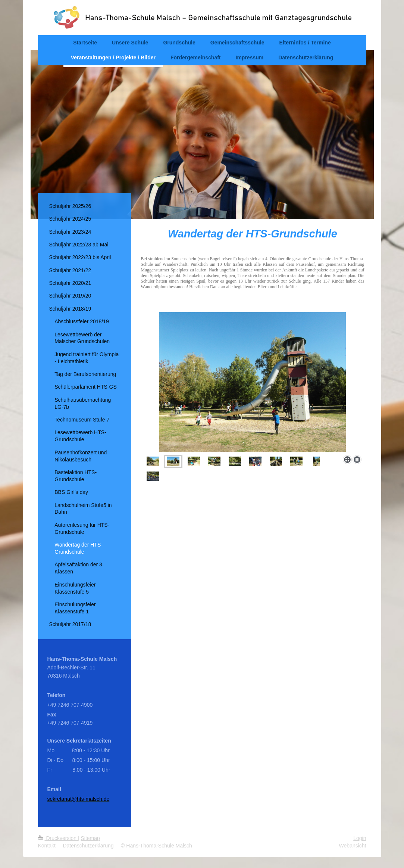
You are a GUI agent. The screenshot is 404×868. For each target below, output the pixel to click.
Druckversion (58, 838)
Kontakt (47, 846)
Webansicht (353, 846)
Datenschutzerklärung (88, 846)
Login (360, 838)
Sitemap (90, 838)
